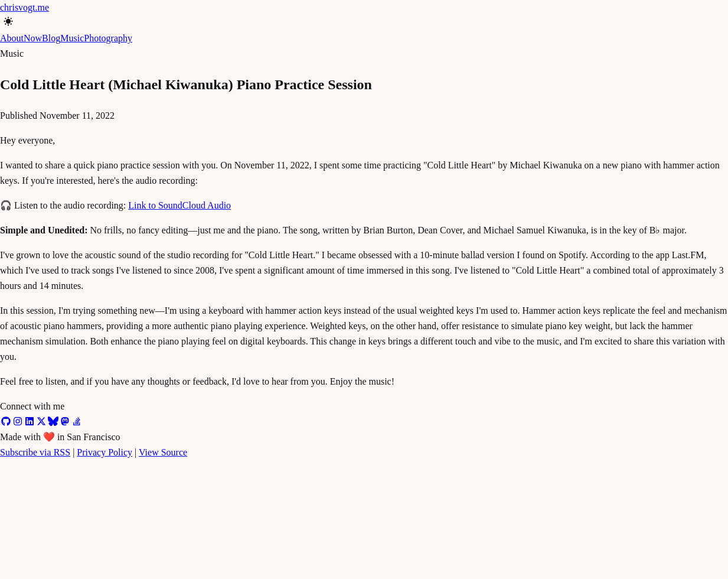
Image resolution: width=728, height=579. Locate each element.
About (12, 38)
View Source (163, 452)
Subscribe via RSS (35, 452)
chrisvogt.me (25, 7)
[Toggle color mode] (5, 21)
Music (72, 38)
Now (33, 38)
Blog (51, 38)
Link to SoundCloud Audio (179, 205)
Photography (108, 38)
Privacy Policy (105, 452)
